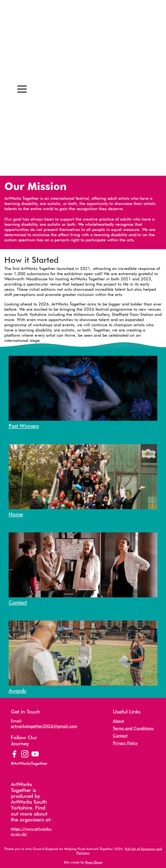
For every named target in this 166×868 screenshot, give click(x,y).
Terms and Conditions (133, 728)
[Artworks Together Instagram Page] (25, 754)
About (118, 721)
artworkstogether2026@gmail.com (44, 726)
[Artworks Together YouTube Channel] (35, 754)
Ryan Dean (94, 862)
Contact (120, 736)
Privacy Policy (125, 743)
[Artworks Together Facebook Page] (14, 754)
